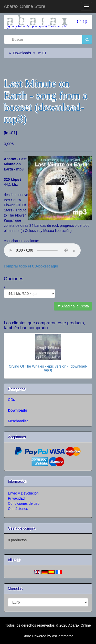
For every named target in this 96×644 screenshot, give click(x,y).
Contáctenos (18, 509)
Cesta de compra (22, 528)
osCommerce (63, 636)
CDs (11, 400)
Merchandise (18, 421)
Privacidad (16, 498)
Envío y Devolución (23, 493)
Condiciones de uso (24, 503)
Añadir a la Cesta (73, 306)
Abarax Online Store (25, 6)
